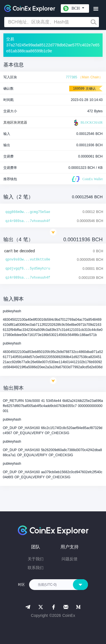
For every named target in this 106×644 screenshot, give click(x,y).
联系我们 (36, 568)
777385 (72, 77)
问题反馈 (70, 559)
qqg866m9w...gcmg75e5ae (28, 212)
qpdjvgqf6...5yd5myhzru (28, 269)
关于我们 (36, 559)
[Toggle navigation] (96, 9)
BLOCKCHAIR (88, 123)
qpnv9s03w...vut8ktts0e (28, 260)
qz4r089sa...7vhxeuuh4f (28, 221)
